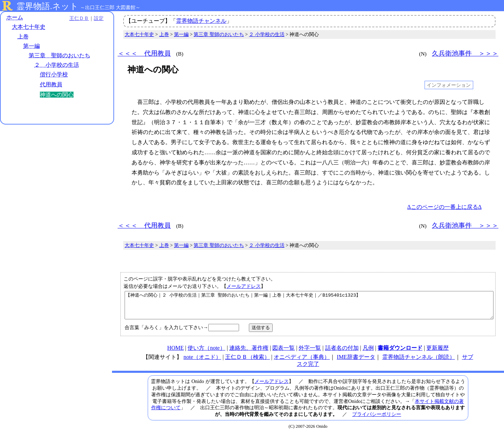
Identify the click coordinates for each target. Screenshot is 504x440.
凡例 (368, 353)
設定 (97, 18)
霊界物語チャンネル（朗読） (419, 362)
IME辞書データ (356, 362)
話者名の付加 (342, 353)
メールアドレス (244, 286)
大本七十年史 (29, 27)
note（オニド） (202, 362)
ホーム (15, 17)
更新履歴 (437, 353)
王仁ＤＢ (77, 18)
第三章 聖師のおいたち (59, 55)
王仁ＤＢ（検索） (247, 362)
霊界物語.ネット (47, 6)
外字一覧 (310, 353)
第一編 (31, 46)
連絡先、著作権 (249, 353)
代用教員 (51, 84)
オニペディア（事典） (302, 362)
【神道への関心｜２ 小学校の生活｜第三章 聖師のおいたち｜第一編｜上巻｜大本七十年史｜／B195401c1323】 (309, 308)
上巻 (23, 37)
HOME (176, 353)
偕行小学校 (54, 75)
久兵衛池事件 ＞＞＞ (465, 53)
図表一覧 (283, 353)
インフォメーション (449, 85)
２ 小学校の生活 (57, 65)
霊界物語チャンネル (201, 21)
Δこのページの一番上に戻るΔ (444, 207)
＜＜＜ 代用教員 (144, 53)
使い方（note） (206, 353)
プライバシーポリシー (377, 419)
